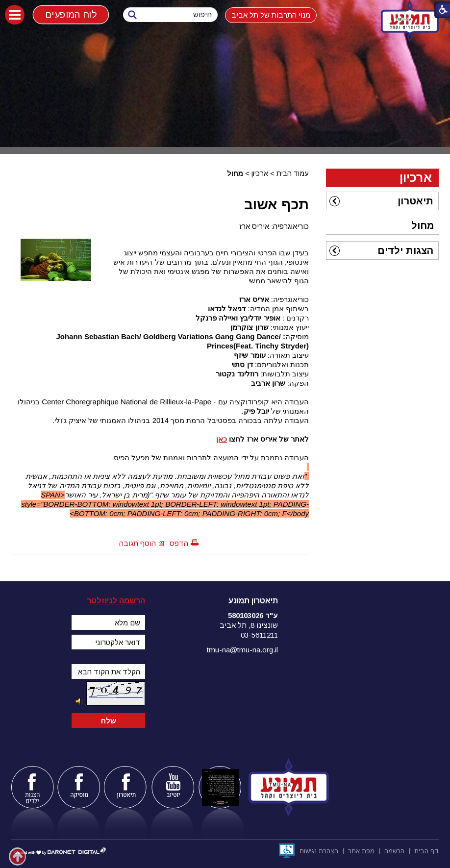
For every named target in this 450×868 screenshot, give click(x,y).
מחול (235, 174)
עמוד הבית (293, 174)
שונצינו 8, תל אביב (249, 625)
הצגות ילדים (405, 250)
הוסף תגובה (137, 543)
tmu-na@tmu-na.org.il (242, 650)
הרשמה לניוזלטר (116, 601)
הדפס (179, 543)
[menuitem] (382, 201)
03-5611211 (259, 635)
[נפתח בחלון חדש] (287, 851)
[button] (15, 15)
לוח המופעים (71, 14)
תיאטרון (415, 201)
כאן (222, 439)
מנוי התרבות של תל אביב (271, 15)
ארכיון (260, 174)
